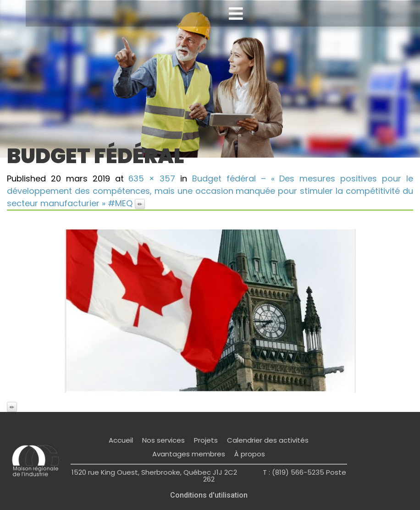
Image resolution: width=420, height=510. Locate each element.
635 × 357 (152, 178)
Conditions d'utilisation (209, 495)
